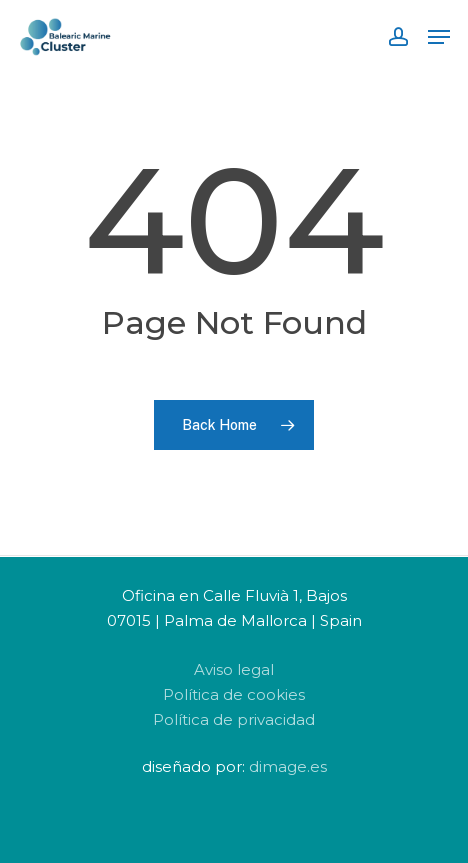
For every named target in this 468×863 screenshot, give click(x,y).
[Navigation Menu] (439, 37)
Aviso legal (234, 669)
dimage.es (288, 766)
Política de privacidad (234, 719)
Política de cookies (234, 694)
